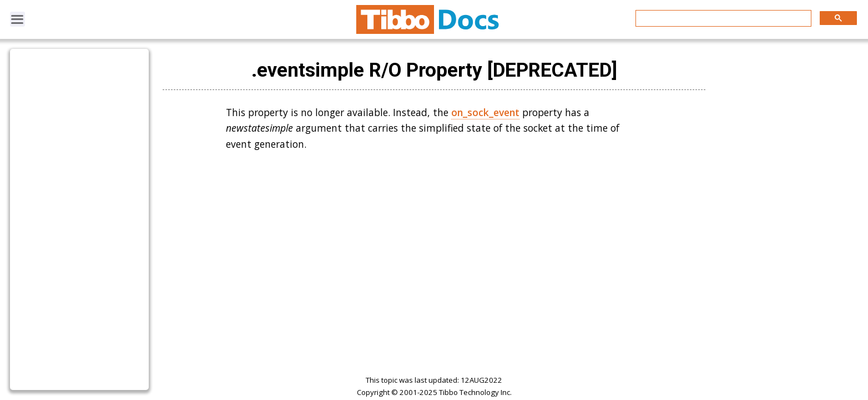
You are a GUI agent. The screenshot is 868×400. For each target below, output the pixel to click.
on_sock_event (485, 112)
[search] (722, 19)
